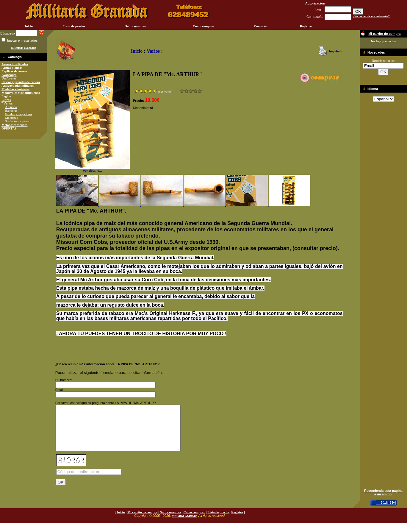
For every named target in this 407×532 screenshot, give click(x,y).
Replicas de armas (14, 71)
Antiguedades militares (18, 85)
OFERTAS (9, 128)
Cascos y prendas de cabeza (21, 82)
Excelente (200, 91)
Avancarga (9, 75)
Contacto (260, 26)
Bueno (191, 91)
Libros (6, 100)
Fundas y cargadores (18, 114)
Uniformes (9, 78)
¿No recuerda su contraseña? (371, 16)
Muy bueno (195, 91)
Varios (153, 51)
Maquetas (11, 118)
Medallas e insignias (15, 89)
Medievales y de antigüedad (21, 93)
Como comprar (203, 26)
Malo (186, 91)
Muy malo (182, 91)
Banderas (11, 110)
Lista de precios (74, 26)
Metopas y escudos (14, 125)
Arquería (11, 107)
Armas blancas (12, 68)
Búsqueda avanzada (23, 48)
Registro (306, 26)
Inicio (29, 26)
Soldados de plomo (18, 121)
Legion (6, 96)
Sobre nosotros (136, 26)
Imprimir (335, 51)
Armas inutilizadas (15, 64)
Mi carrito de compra (142, 521)
